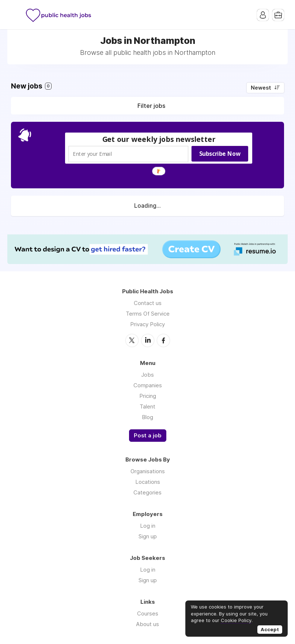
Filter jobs (151, 106)
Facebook (163, 340)
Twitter (132, 340)
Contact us (148, 303)
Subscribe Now (220, 154)
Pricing (148, 396)
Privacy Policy (147, 324)
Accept (270, 629)
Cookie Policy (236, 620)
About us (147, 624)
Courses (148, 613)
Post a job (148, 436)
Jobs (147, 375)
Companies (148, 385)
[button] (159, 139)
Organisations (148, 471)
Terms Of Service (148, 314)
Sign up (148, 536)
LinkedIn (148, 340)
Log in (148, 526)
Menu (16, 15)
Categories (147, 492)
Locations (148, 482)
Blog (147, 417)
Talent (147, 406)
